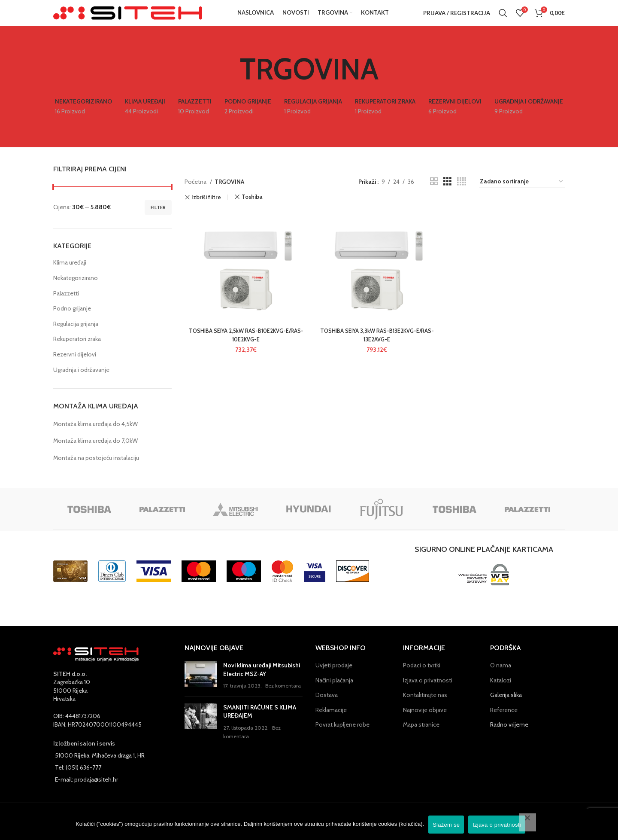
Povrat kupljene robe (342, 737)
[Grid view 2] (434, 194)
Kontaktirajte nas (425, 708)
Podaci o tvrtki (422, 678)
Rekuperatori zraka (77, 352)
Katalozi (501, 693)
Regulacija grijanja (76, 336)
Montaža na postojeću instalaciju (96, 470)
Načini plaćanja (334, 693)
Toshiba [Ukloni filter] (252, 210)
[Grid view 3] (447, 194)
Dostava (327, 708)
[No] (527, 822)
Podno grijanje (72, 321)
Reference (504, 722)
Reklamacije (331, 722)
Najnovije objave (425, 722)
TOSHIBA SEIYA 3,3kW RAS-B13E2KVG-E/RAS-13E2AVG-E (374, 350)
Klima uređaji (70, 275)
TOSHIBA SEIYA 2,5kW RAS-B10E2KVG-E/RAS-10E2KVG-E (244, 350)
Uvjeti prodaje (334, 678)
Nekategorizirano (76, 291)
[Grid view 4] (462, 194)
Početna (196, 194)
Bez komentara (283, 698)
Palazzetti (66, 306)
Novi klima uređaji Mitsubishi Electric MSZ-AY (262, 682)
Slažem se (446, 825)
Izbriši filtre (206, 210)
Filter (158, 220)
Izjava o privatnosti (428, 693)
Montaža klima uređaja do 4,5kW (95, 436)
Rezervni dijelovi (75, 367)
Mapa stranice (421, 737)
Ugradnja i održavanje (81, 382)
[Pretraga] (503, 19)
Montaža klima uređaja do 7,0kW (95, 453)
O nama (501, 678)
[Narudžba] (522, 194)
